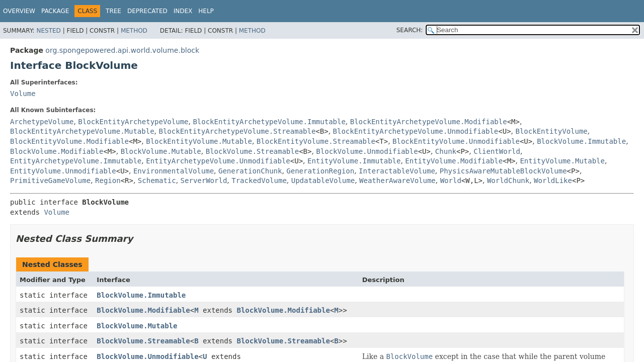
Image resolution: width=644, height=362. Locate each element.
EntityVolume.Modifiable (454, 161)
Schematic (157, 180)
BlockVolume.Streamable (252, 151)
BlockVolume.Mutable (161, 151)
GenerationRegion (320, 171)
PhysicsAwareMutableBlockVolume (503, 171)
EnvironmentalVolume (174, 171)
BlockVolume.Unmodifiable (367, 151)
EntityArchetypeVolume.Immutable (76, 161)
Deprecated (147, 11)
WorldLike (553, 180)
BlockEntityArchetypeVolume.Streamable (237, 131)
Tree (113, 11)
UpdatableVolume (323, 180)
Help (206, 11)
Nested (48, 31)
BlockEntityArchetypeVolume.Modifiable (429, 122)
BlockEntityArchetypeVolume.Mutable (82, 131)
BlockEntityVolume (552, 131)
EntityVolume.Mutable (562, 161)
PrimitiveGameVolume (50, 180)
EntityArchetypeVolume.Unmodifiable (218, 161)
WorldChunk (508, 180)
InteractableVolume (397, 171)
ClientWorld (497, 151)
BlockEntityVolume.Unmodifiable (456, 141)
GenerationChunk (250, 171)
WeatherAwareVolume (397, 180)
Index (183, 11)
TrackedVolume (259, 180)
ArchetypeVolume (42, 122)
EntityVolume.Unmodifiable (63, 171)
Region (108, 180)
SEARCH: (410, 30)
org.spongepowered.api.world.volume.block (122, 50)
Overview (19, 11)
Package (55, 11)
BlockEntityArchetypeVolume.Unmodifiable (416, 131)
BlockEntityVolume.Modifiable (69, 141)
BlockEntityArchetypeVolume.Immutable (269, 122)
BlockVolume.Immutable (581, 141)
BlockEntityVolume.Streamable (316, 141)
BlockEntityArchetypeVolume (133, 122)
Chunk (446, 151)
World (451, 180)
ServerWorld (204, 180)
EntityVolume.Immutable (354, 161)
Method (134, 31)
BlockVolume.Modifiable (57, 151)
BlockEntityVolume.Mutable (199, 141)
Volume (23, 94)
